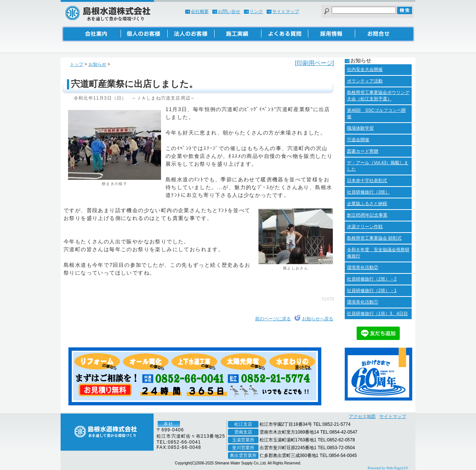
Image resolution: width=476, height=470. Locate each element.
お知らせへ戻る (318, 319)
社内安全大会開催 (365, 69)
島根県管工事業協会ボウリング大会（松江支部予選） (378, 96)
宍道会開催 (358, 140)
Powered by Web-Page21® (388, 468)
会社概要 (200, 12)
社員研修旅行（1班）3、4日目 (377, 314)
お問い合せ (229, 12)
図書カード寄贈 (363, 151)
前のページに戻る (273, 319)
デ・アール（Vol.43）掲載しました (378, 166)
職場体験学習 (360, 128)
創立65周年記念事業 (367, 215)
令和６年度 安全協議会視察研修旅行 (378, 253)
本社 (168, 424)
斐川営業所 (243, 448)
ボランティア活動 (365, 81)
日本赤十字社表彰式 (367, 181)
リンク (256, 12)
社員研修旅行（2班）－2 (372, 279)
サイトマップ (286, 12)
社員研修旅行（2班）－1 (372, 291)
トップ (77, 64)
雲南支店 (243, 432)
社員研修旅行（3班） (368, 192)
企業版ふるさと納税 (367, 204)
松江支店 (243, 424)
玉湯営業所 (243, 440)
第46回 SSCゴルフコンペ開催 (376, 114)
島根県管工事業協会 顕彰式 (374, 238)
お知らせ (97, 64)
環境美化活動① (363, 302)
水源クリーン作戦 (365, 227)
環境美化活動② (363, 268)
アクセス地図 (362, 416)
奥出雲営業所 (243, 456)
